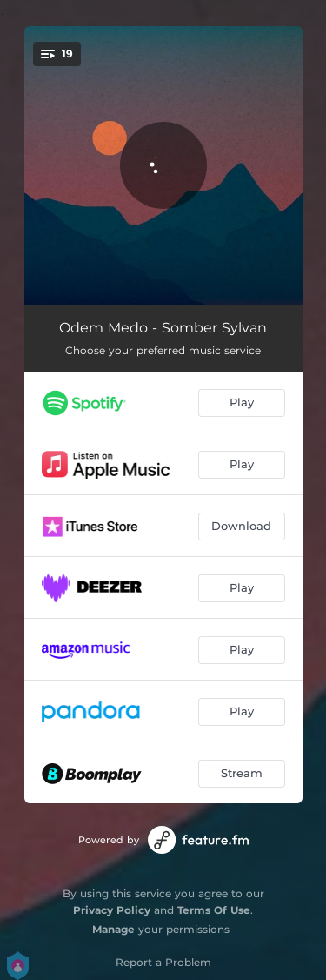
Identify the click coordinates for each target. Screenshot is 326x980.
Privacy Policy (112, 910)
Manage (113, 929)
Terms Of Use (214, 910)
